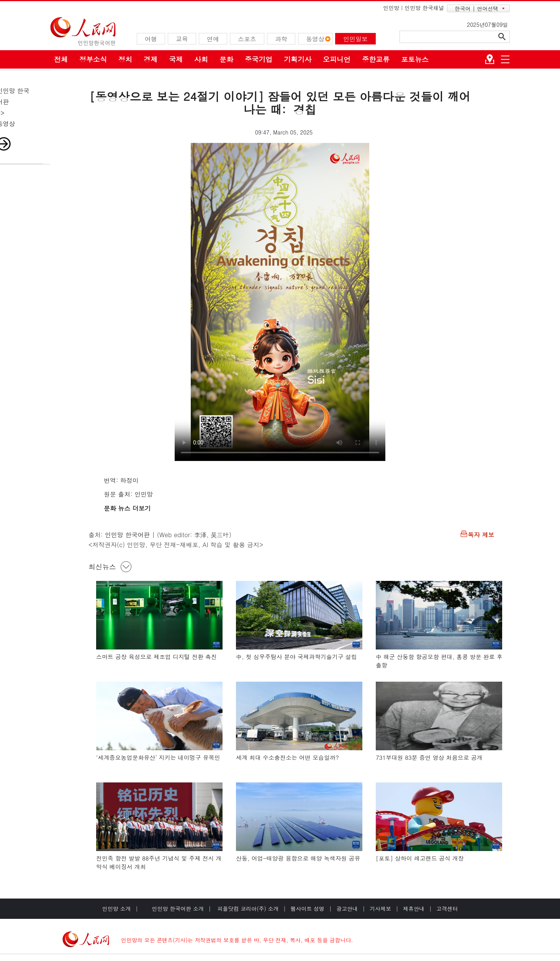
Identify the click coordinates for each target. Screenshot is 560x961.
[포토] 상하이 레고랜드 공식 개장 (420, 858)
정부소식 (93, 59)
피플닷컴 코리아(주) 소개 (247, 909)
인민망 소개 (117, 909)
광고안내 (347, 909)
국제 (176, 59)
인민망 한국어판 (127, 535)
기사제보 (380, 909)
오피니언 (337, 59)
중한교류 (376, 59)
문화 (226, 59)
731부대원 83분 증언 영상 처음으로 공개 (429, 757)
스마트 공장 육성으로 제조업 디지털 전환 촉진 (156, 657)
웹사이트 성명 (307, 909)
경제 (151, 59)
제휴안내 (414, 909)
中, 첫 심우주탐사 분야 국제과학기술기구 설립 (296, 657)
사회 (201, 59)
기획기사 (298, 59)
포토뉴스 (415, 59)
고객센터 (447, 909)
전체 (61, 59)
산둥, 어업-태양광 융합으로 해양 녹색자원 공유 (298, 858)
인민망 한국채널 (424, 8)
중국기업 (259, 59)
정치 (125, 59)
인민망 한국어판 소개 (178, 909)
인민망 (391, 8)
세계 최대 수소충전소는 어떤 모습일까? (287, 757)
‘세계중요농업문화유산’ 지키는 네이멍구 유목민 (158, 757)
